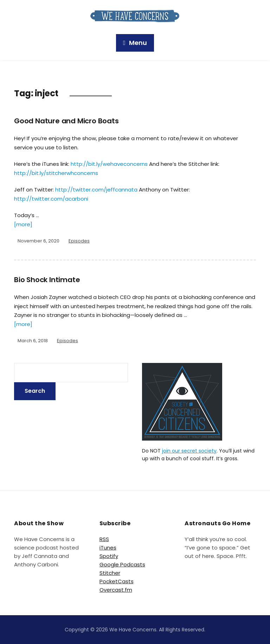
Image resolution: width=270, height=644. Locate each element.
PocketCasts (117, 581)
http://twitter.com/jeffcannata (96, 190)
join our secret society (189, 451)
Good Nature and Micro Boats (66, 121)
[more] (23, 224)
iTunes (108, 548)
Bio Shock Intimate (47, 280)
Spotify (109, 556)
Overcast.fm (116, 590)
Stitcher (110, 573)
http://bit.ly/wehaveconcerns (109, 164)
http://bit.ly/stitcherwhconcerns (56, 173)
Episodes (79, 241)
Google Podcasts (122, 564)
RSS (104, 539)
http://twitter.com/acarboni (51, 199)
